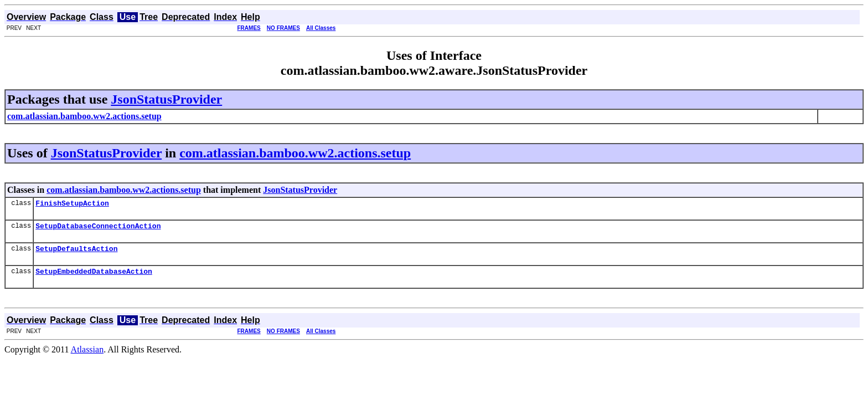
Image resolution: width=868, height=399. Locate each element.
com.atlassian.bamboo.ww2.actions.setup (295, 153)
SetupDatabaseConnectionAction (98, 229)
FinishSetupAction (72, 204)
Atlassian (87, 356)
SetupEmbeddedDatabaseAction (94, 278)
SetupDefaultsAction (76, 253)
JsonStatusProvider (166, 99)
